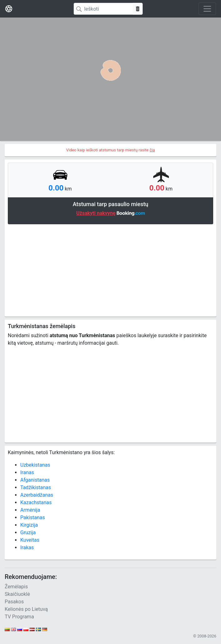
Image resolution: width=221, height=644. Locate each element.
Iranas (27, 472)
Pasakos (14, 602)
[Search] (103, 9)
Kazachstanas (36, 502)
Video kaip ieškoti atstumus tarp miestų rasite (111, 150)
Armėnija (30, 510)
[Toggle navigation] (207, 9)
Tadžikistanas (36, 487)
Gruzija (28, 532)
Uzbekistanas (35, 465)
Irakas (27, 548)
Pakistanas (33, 517)
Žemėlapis (16, 587)
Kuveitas (30, 540)
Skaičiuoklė (17, 594)
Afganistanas (35, 480)
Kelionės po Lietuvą (26, 609)
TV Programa (19, 617)
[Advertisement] (110, 270)
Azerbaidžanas (37, 495)
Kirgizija (29, 525)
